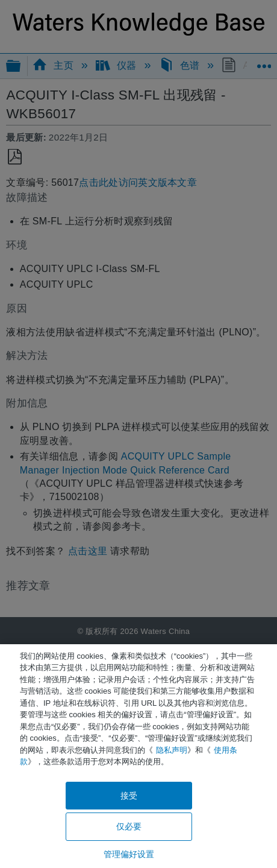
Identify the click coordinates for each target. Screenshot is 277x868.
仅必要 (129, 826)
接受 (129, 796)
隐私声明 (172, 750)
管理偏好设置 (129, 854)
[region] (138, 756)
